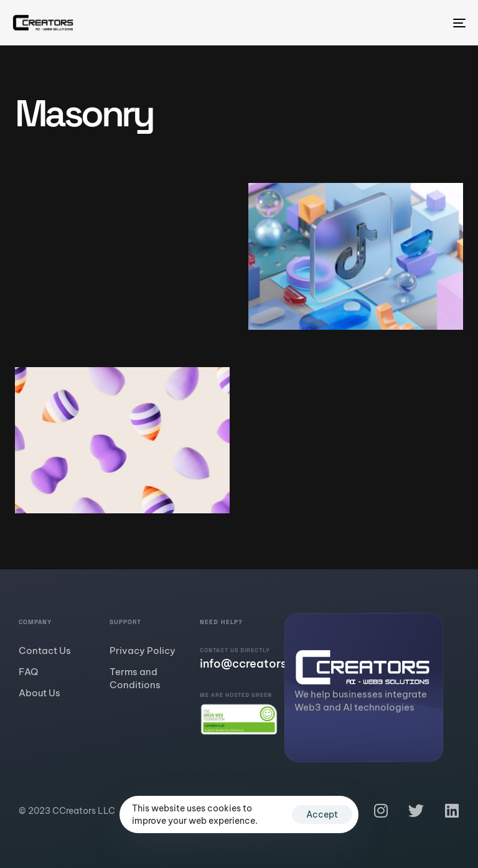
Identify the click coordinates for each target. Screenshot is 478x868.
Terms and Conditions (135, 678)
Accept (322, 814)
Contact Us (45, 651)
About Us (40, 693)
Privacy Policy (143, 651)
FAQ (28, 672)
